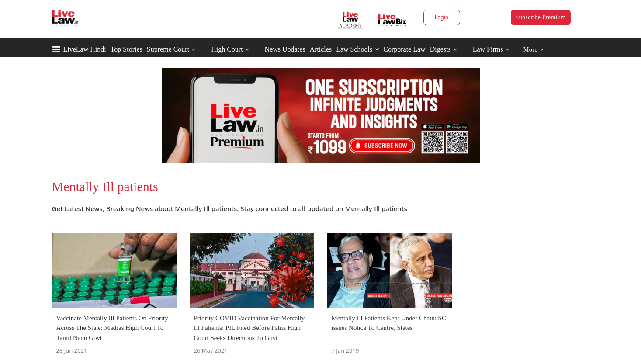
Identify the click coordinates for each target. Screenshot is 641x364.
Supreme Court (168, 49)
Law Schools (357, 49)
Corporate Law (404, 49)
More (534, 50)
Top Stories (126, 49)
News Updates (285, 49)
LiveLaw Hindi (85, 49)
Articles (320, 49)
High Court (227, 49)
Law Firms (491, 49)
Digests (440, 49)
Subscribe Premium (541, 17)
